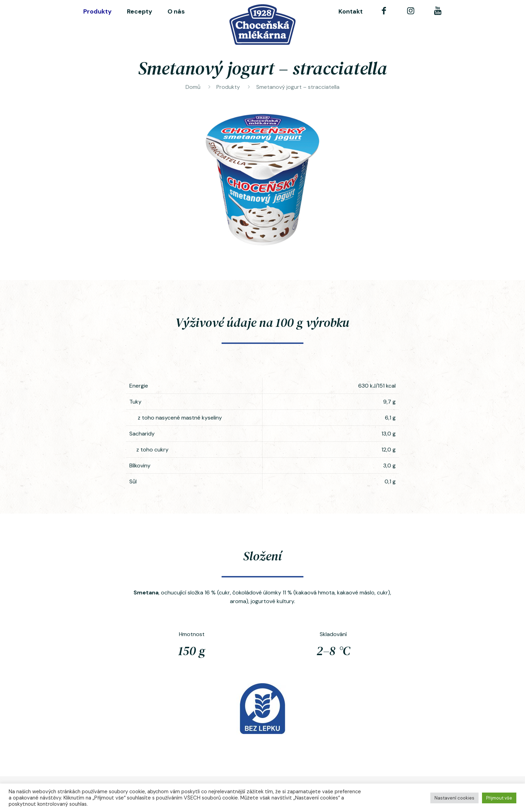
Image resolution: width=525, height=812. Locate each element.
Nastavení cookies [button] (454, 798)
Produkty (228, 87)
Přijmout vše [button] (499, 798)
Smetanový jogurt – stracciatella (298, 87)
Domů (193, 87)
